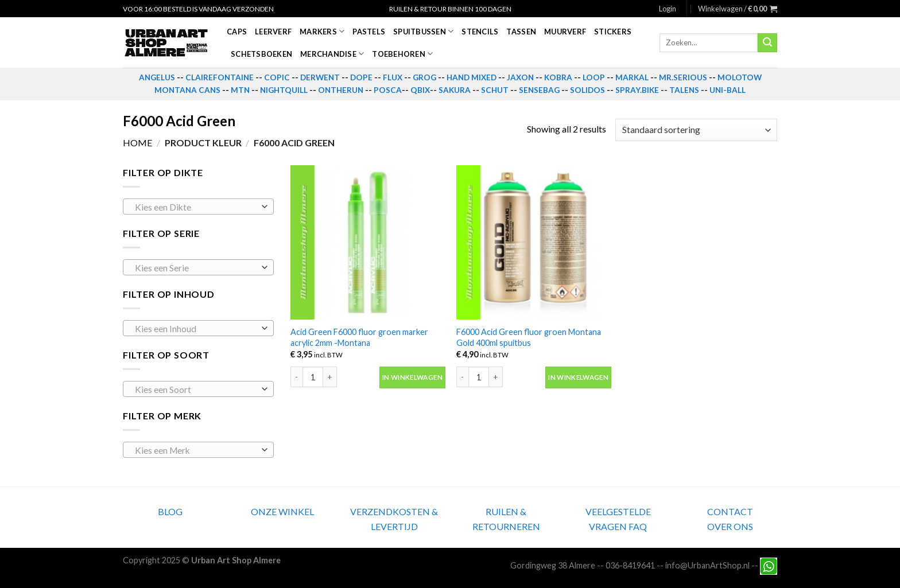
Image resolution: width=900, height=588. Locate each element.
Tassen (521, 32)
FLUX (393, 77)
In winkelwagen (412, 377)
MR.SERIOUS (683, 77)
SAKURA (455, 90)
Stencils (480, 32)
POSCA (388, 90)
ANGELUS (157, 77)
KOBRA (558, 77)
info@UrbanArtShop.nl (707, 565)
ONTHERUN (341, 90)
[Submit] (767, 43)
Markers (322, 31)
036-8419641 (630, 565)
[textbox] (195, 207)
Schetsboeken (261, 54)
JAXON (520, 77)
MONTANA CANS (187, 90)
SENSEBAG (539, 90)
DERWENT (320, 77)
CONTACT (730, 511)
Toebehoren (402, 54)
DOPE (361, 77)
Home (137, 143)
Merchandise (332, 54)
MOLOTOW (740, 77)
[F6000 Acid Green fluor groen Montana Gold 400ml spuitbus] (534, 243)
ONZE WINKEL (282, 511)
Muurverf (565, 32)
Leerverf (273, 32)
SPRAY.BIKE (637, 90)
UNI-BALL (728, 90)
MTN (240, 90)
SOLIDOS (587, 90)
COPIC (277, 77)
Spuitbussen (423, 31)
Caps (237, 32)
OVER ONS (730, 526)
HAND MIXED (472, 77)
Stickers (613, 32)
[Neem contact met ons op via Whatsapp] (769, 565)
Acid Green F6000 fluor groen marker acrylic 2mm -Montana (359, 337)
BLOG (170, 511)
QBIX (420, 90)
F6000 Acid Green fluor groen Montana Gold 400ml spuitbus (529, 337)
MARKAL (632, 77)
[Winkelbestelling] (696, 130)
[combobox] (198, 207)
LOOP (594, 77)
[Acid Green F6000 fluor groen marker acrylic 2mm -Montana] (368, 243)
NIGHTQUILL (284, 90)
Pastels (369, 32)
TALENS (684, 90)
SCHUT (495, 90)
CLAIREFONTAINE (220, 77)
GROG (424, 77)
